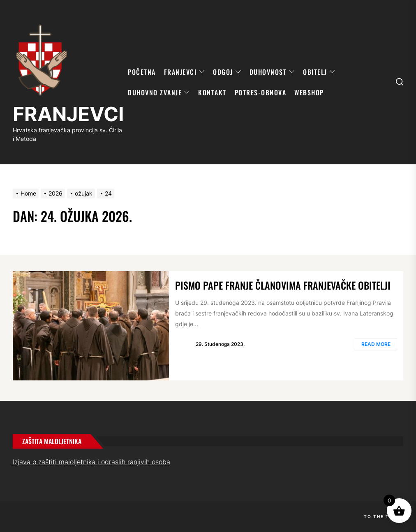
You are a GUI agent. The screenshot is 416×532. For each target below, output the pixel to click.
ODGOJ (227, 72)
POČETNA (142, 72)
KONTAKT (212, 92)
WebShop (309, 92)
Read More (376, 344)
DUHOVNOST (272, 72)
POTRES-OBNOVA (261, 92)
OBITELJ (319, 72)
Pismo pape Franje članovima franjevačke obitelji (283, 285)
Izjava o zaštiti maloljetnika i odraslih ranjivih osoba (91, 462)
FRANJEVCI (68, 114)
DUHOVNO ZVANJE (159, 92)
